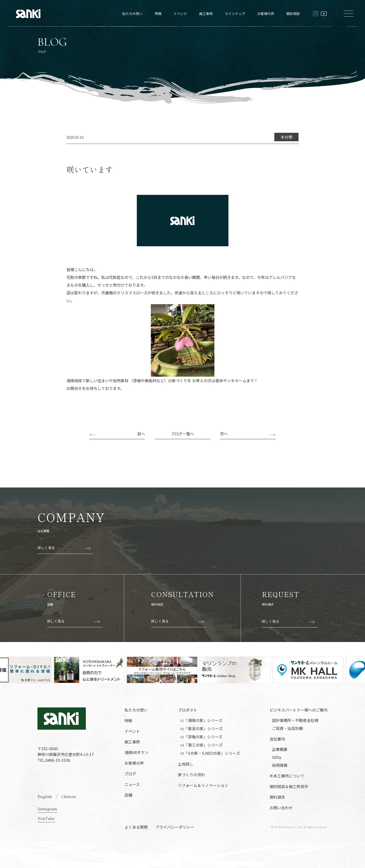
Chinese (69, 796)
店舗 (128, 795)
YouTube (46, 818)
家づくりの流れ (191, 775)
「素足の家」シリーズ (201, 729)
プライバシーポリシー (175, 827)
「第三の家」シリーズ (201, 745)
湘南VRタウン (136, 752)
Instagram (47, 809)
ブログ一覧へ (182, 434)
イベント (180, 14)
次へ (224, 434)
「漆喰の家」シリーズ (201, 737)
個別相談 (293, 14)
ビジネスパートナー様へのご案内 (299, 710)
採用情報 (280, 765)
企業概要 (280, 749)
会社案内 (277, 739)
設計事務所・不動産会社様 (295, 720)
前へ (141, 434)
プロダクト (188, 710)
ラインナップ (235, 14)
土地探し (186, 764)
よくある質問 (136, 827)
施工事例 (206, 14)
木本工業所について (287, 776)
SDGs (277, 757)
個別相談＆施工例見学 (289, 786)
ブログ (130, 774)
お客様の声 (266, 14)
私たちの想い (132, 14)
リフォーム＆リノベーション (203, 785)
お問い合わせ (281, 808)
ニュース (132, 784)
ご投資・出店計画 (287, 728)
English (45, 796)
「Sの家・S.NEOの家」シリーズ (210, 753)
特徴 (158, 14)
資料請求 (277, 797)
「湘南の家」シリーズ (201, 720)
